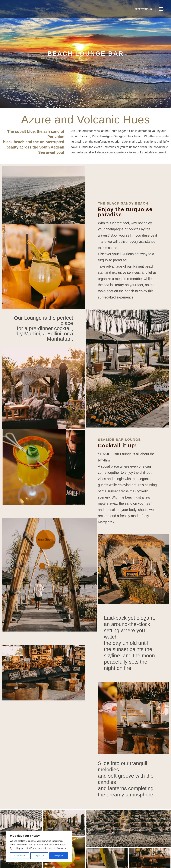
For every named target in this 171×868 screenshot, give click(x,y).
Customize (20, 856)
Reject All (39, 856)
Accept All (59, 856)
